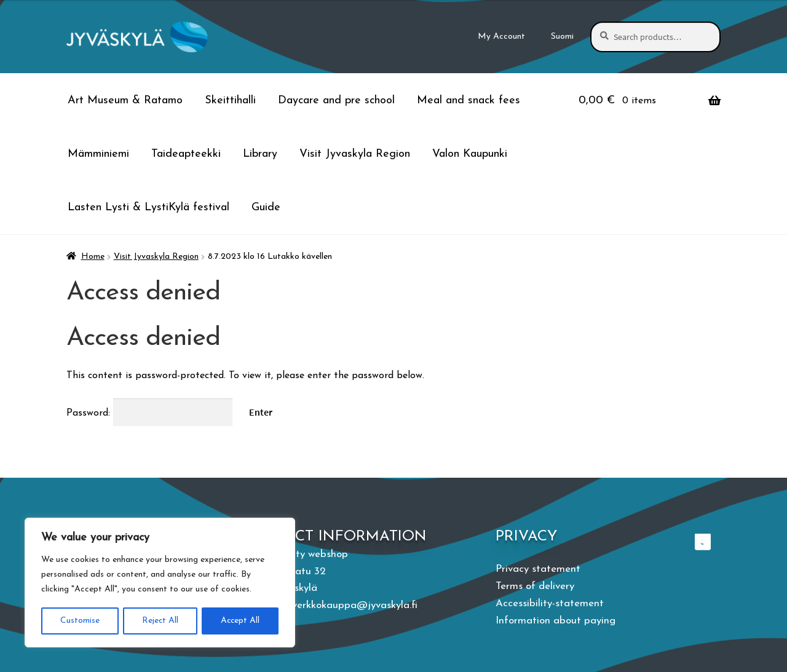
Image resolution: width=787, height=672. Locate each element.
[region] (160, 583)
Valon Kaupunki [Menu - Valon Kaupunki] (470, 154)
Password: (149, 413)
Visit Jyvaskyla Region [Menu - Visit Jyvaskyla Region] (355, 154)
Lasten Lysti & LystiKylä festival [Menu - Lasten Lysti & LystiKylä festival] (148, 208)
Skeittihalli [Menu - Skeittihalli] (230, 101)
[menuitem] (563, 37)
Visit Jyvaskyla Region (156, 257)
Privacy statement (538, 569)
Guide (266, 208)
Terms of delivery (535, 586)
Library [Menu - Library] (260, 154)
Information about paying (556, 621)
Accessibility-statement (550, 603)
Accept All (240, 621)
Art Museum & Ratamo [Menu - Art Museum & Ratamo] (125, 101)
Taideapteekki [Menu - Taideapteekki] (186, 154)
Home (93, 257)
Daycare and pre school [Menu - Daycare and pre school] (336, 101)
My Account (501, 37)
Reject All (160, 621)
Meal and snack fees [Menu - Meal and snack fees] (469, 101)
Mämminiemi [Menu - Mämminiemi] (98, 154)
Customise (79, 621)
